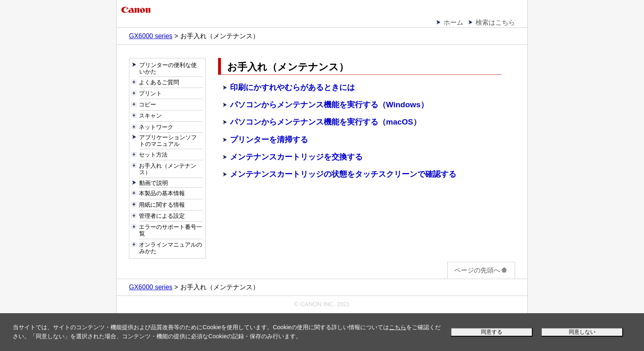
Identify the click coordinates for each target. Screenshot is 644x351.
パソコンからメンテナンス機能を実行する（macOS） (325, 122)
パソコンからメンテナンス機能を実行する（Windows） (329, 105)
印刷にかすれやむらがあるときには (292, 87)
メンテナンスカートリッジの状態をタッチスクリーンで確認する (343, 174)
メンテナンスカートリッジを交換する (296, 157)
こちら (398, 327)
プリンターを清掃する (269, 140)
